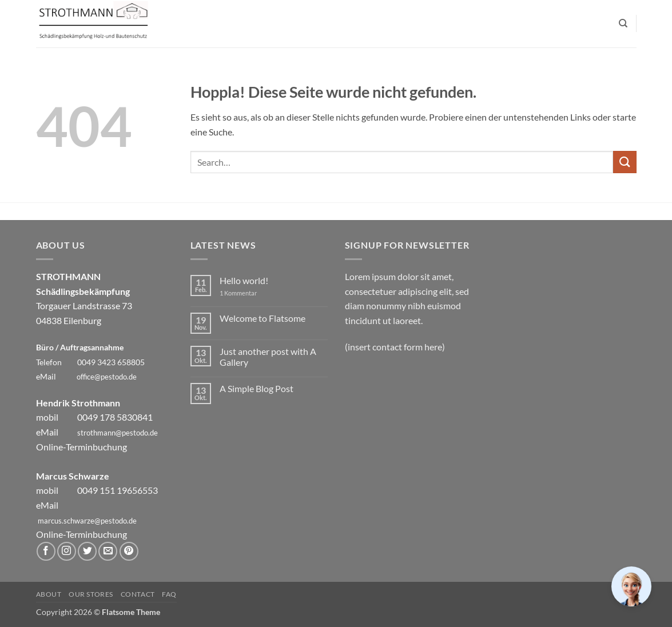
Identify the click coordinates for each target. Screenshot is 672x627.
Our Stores (91, 594)
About (49, 594)
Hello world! (244, 280)
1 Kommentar (247, 293)
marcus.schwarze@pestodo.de (87, 521)
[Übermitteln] (625, 162)
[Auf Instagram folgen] (67, 551)
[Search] (623, 23)
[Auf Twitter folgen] (87, 551)
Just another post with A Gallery (268, 357)
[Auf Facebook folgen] (46, 551)
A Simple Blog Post (257, 388)
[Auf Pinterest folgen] (129, 551)
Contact (138, 594)
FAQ (169, 594)
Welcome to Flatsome (263, 318)
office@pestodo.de (107, 377)
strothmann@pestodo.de (118, 433)
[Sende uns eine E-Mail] (108, 551)
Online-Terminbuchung (81, 447)
